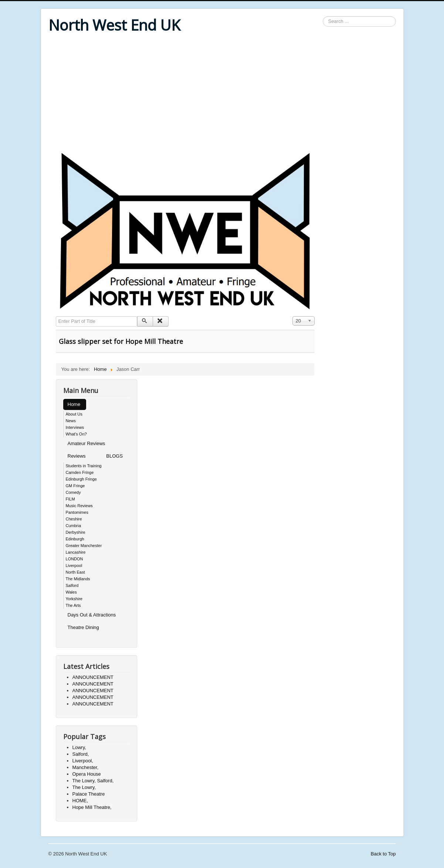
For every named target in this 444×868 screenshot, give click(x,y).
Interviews (75, 427)
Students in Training (84, 466)
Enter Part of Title (56, 316)
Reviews (77, 456)
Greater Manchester (84, 546)
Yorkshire (74, 599)
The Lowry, (84, 787)
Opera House (87, 774)
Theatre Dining (83, 627)
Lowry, (79, 747)
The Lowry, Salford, (93, 781)
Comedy (73, 492)
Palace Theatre (89, 794)
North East (75, 572)
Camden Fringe (80, 472)
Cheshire (74, 519)
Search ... (323, 16)
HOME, (80, 801)
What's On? (76, 434)
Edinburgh (75, 539)
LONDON (74, 559)
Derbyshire (76, 532)
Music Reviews (79, 506)
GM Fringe (75, 486)
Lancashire (76, 552)
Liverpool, (83, 761)
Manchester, (86, 767)
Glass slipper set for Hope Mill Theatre (121, 341)
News (71, 421)
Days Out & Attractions (92, 615)
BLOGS (114, 456)
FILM (70, 499)
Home (74, 404)
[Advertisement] (222, 93)
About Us (74, 414)
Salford (72, 585)
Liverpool (74, 565)
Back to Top (383, 854)
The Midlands (78, 579)
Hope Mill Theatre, (92, 807)
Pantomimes (77, 512)
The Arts (73, 605)
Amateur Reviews (87, 443)
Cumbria (74, 526)
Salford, (81, 754)
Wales (71, 592)
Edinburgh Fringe (81, 479)
